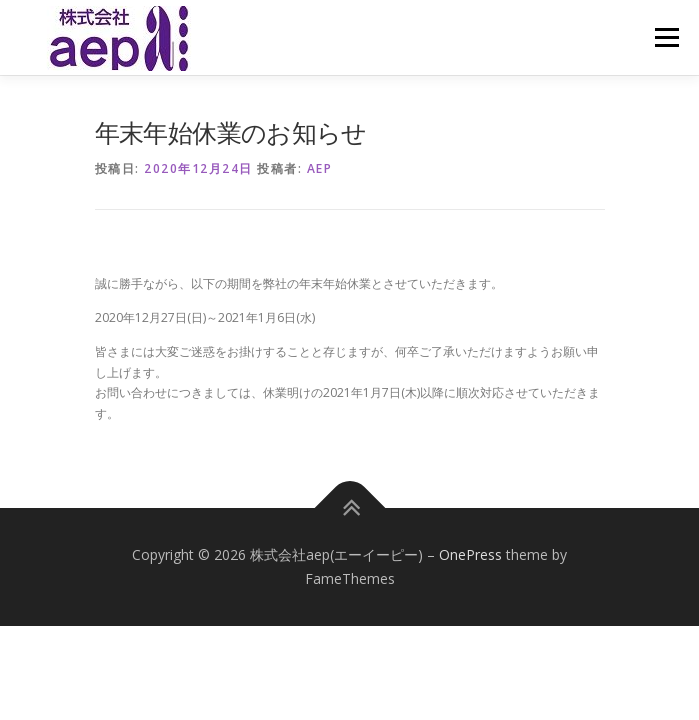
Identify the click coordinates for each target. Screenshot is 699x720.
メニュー (666, 37)
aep (320, 168)
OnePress (470, 554)
